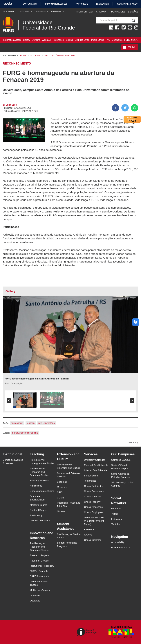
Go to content (10, 12)
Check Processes (93, 507)
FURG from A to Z (121, 547)
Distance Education (40, 521)
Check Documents (94, 491)
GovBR (8, 4)
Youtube (115, 524)
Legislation (103, 4)
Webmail (46, 40)
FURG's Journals (39, 571)
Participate (82, 4)
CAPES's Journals (40, 576)
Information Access (12, 40)
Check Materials (93, 497)
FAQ (108, 40)
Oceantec (35, 601)
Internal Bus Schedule (96, 470)
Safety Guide (91, 476)
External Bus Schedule (96, 465)
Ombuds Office (82, 40)
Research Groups (39, 561)
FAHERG (89, 530)
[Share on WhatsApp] (135, 108)
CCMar (61, 498)
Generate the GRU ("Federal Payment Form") (94, 521)
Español (133, 12)
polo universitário (46, 423)
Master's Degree (39, 505)
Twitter (115, 514)
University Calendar (94, 460)
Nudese (61, 511)
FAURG (88, 535)
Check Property (92, 502)
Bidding (69, 40)
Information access (56, 4)
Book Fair (62, 482)
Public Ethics (98, 40)
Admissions (36, 486)
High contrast (85, 12)
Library (27, 40)
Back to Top (133, 442)
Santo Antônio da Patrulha (25, 433)
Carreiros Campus (121, 460)
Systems (36, 40)
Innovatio (35, 596)
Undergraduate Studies (42, 491)
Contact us (117, 40)
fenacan (31, 423)
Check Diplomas (93, 540)
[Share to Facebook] (115, 108)
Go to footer (58, 12)
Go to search (42, 12)
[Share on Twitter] (125, 108)
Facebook (116, 508)
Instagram (116, 519)
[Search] (133, 20)
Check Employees (94, 512)
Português (119, 12)
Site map (101, 12)
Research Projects (40, 555)
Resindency (36, 515)
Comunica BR (30, 4)
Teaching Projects (39, 481)
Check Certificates (94, 486)
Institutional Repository (42, 566)
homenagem (17, 423)
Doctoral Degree (39, 510)
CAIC (60, 492)
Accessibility (118, 542)
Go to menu (26, 12)
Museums (62, 487)
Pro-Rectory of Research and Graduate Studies (39, 472)
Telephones (58, 40)
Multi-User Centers (40, 590)
